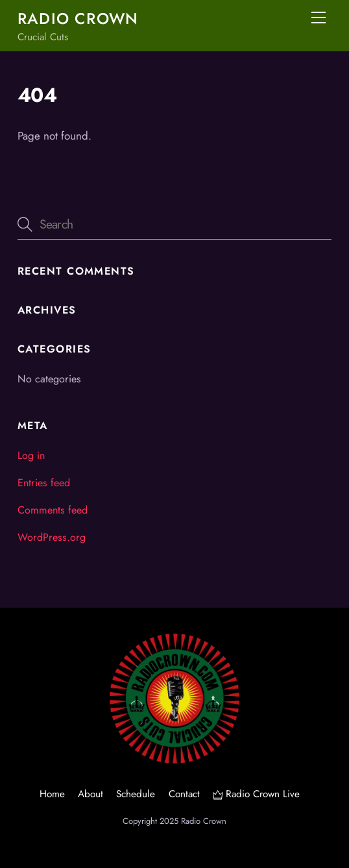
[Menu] (319, 18)
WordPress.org (52, 537)
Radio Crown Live (256, 794)
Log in (31, 455)
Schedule (136, 794)
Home (52, 794)
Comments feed (53, 510)
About (90, 794)
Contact (184, 794)
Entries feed (44, 483)
